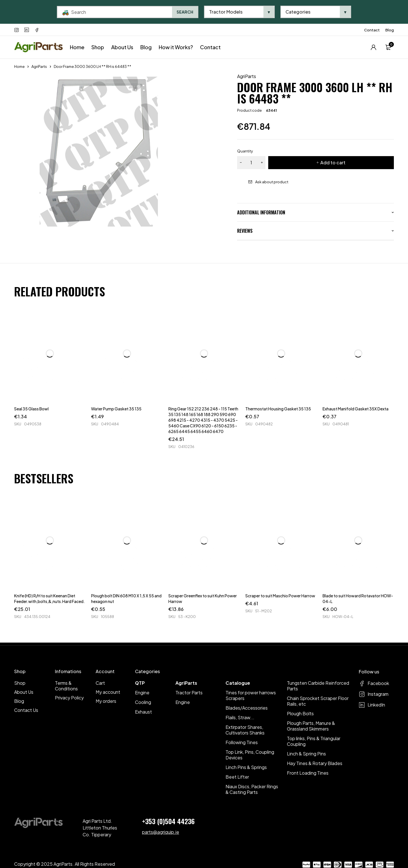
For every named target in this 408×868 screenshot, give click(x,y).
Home (19, 66)
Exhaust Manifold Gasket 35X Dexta (356, 409)
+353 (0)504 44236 (168, 821)
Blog (390, 30)
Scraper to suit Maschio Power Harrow (280, 596)
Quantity (245, 151)
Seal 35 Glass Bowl (31, 409)
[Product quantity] (251, 163)
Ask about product (272, 182)
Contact (372, 30)
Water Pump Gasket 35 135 (116, 409)
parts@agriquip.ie (161, 832)
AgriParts (39, 66)
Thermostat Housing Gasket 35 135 (278, 409)
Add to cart (333, 162)
